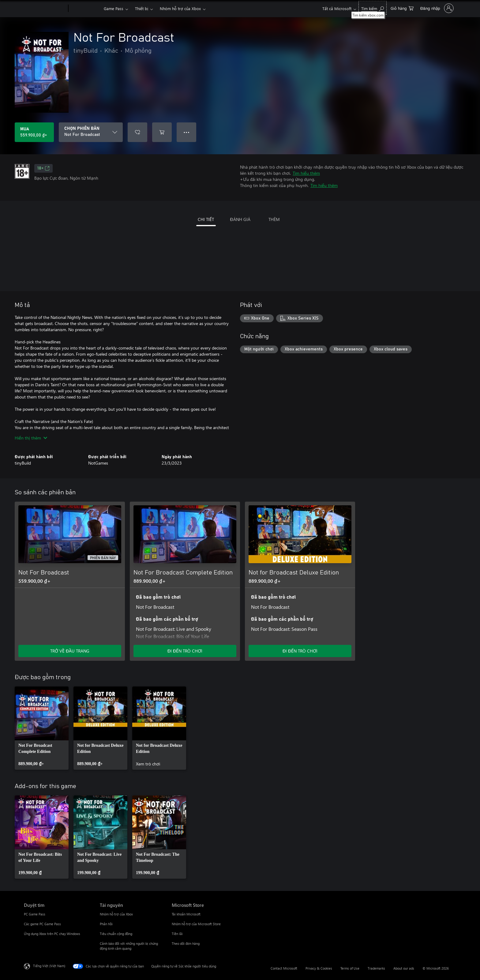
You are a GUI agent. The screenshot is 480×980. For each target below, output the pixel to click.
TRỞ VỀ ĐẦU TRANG (70, 651)
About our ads (404, 968)
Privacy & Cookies (319, 968)
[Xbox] (85, 9)
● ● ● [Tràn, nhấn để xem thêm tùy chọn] (187, 132)
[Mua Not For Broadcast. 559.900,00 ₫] (34, 132)
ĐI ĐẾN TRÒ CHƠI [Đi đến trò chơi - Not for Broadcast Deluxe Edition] (300, 651)
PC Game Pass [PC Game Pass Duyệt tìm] (35, 914)
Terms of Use (350, 968)
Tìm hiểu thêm (306, 173)
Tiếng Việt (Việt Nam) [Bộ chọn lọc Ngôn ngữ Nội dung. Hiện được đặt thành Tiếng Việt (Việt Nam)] (49, 966)
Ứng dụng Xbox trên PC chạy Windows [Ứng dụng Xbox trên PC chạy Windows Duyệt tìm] (52, 934)
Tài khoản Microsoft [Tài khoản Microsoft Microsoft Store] (186, 914)
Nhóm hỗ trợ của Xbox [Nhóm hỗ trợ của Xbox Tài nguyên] (116, 914)
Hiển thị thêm (31, 438)
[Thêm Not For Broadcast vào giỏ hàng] (162, 132)
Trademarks (376, 968)
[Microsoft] (45, 9)
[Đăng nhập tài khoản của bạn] (436, 8)
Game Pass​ (114, 8)
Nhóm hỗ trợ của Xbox (180, 8)
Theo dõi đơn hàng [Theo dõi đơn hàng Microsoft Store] (186, 943)
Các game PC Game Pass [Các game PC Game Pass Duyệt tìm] (42, 924)
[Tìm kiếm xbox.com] (373, 8)
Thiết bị (142, 8)
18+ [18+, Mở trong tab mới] (43, 168)
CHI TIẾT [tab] (206, 219)
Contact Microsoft (284, 968)
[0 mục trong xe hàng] (402, 8)
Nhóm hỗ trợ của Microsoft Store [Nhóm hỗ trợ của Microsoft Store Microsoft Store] (196, 924)
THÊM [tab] (274, 219)
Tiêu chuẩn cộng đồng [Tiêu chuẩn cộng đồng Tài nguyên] (116, 934)
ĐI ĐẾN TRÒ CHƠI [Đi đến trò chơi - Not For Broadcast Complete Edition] (185, 651)
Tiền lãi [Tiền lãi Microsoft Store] (177, 934)
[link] (42, 728)
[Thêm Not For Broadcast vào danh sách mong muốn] (137, 132)
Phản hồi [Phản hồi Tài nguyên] (106, 924)
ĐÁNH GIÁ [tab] (240, 219)
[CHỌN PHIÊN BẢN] (91, 132)
